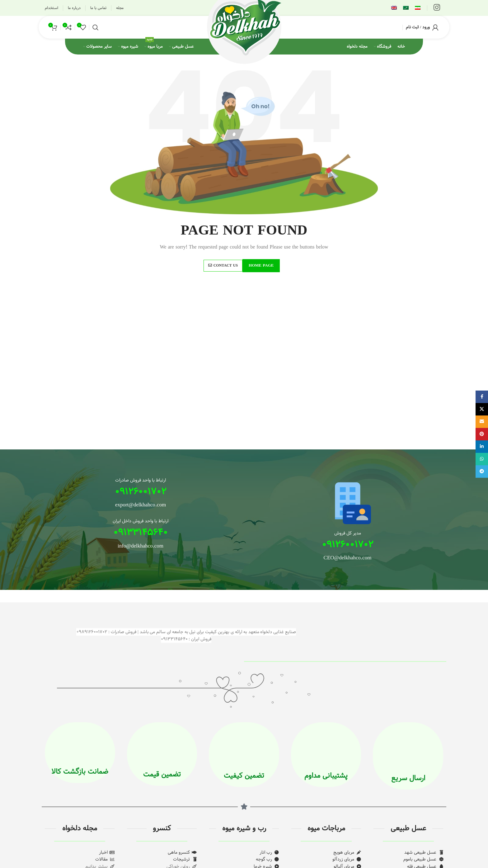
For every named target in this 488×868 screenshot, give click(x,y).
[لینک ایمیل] (482, 422)
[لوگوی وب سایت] (244, 27)
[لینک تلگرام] (482, 472)
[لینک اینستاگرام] (437, 8)
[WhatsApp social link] (482, 459)
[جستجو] (96, 27)
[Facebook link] (482, 397)
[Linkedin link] (482, 447)
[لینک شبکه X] (482, 409)
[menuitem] (418, 8)
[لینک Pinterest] (482, 434)
